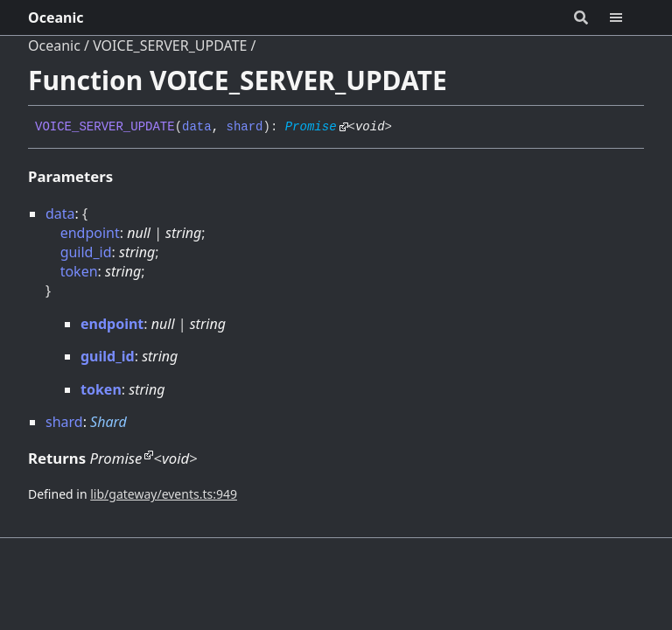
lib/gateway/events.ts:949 (164, 494)
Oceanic (56, 17)
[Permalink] (405, 128)
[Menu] (626, 17)
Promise (311, 127)
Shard (108, 422)
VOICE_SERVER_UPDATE (170, 45)
